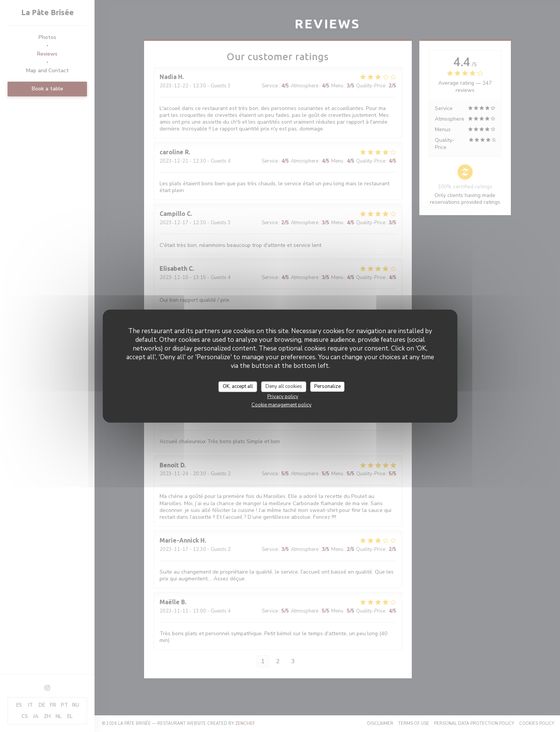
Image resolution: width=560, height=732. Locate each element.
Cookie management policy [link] (282, 405)
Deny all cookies (284, 386)
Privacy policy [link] (283, 396)
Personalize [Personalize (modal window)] (327, 386)
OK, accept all (238, 386)
